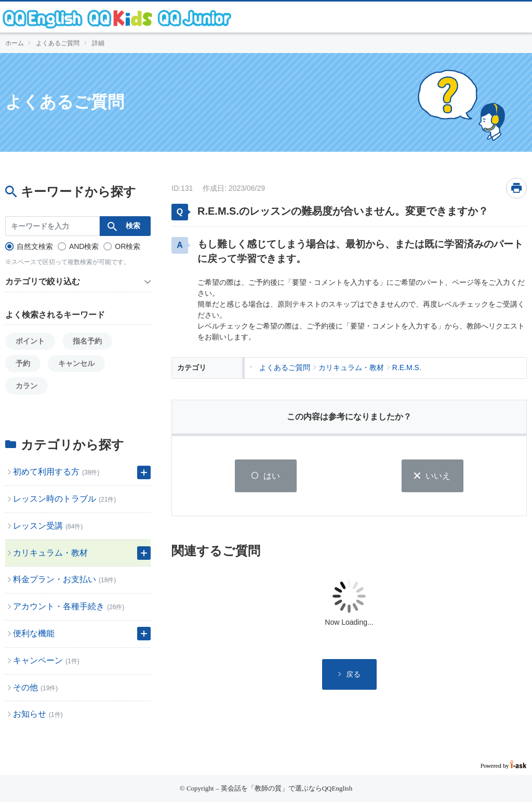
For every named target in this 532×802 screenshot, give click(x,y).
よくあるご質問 (58, 43)
